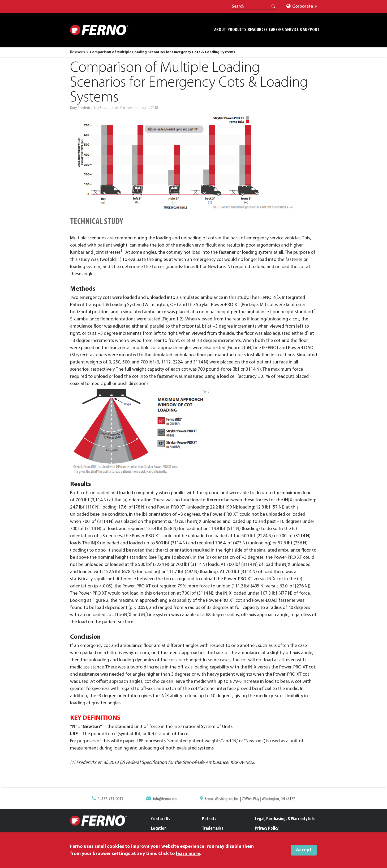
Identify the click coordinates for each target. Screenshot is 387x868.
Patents (209, 819)
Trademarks (213, 829)
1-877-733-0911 (115, 799)
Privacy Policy (267, 829)
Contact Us (161, 819)
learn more (188, 854)
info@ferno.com (166, 799)
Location (159, 829)
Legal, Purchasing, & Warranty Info (285, 819)
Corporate (302, 7)
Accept (304, 850)
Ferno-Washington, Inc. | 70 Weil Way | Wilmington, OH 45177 (247, 799)
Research (78, 52)
